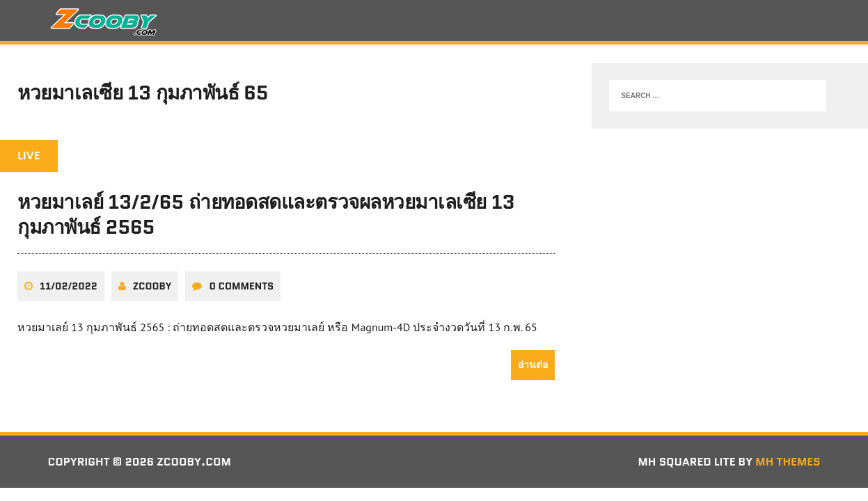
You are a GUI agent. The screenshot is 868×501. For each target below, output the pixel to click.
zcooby (152, 286)
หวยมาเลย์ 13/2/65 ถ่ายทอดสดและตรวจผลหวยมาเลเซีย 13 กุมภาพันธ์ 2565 (266, 214)
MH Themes (788, 462)
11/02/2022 (69, 286)
